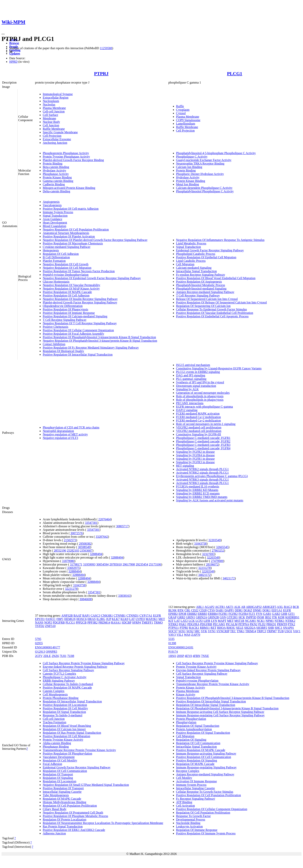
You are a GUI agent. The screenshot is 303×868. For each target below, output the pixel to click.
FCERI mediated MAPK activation (198, 414)
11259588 (106, 48)
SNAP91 (288, 628)
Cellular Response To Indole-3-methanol (68, 684)
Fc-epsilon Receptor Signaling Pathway (201, 275)
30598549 (84, 547)
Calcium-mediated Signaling (194, 268)
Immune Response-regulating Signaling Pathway (206, 767)
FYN (259, 614)
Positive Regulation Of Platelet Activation (69, 236)
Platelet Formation (54, 261)
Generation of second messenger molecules (203, 393)
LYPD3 (140, 619)
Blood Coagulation (54, 226)
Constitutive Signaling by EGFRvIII (198, 434)
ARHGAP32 (254, 607)
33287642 (102, 537)
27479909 (217, 561)
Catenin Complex (54, 691)
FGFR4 (243, 614)
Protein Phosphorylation (191, 719)
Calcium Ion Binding (189, 167)
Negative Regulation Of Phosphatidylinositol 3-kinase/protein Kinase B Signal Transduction (100, 341)
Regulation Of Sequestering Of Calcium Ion (203, 306)
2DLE (47, 656)
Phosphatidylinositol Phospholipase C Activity (205, 191)
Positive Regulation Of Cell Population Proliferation (209, 795)
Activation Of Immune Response (196, 781)
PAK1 (183, 624)
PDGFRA (193, 624)
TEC (233, 631)
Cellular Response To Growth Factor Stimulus (205, 792)
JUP (109, 619)
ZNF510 (50, 626)
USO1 (288, 631)
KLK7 (116, 619)
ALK (237, 607)
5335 (171, 639)
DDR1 (239, 610)
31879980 (68, 561)
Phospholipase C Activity (192, 157)
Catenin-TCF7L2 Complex (59, 674)
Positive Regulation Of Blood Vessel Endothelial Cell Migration (216, 278)
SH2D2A (250, 628)
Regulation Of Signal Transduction (64, 712)
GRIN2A (201, 617)
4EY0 (188, 656)
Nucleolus (49, 104)
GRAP (172, 617)
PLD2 (262, 624)
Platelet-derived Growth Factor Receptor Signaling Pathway (80, 302)
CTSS (211, 610)
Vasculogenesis (52, 205)
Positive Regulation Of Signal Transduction (203, 733)
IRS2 (268, 617)
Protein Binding (53, 164)
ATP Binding (184, 802)
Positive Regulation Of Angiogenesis (199, 282)
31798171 (76, 564)
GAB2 (276, 614)
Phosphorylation (186, 722)
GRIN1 (190, 617)
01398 (172, 643)
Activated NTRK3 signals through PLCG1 (202, 480)
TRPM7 (272, 631)
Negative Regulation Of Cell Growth (66, 264)
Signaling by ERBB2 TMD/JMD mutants (202, 497)
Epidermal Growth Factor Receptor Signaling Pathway (210, 250)
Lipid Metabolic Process (191, 243)
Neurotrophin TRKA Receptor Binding (200, 164)
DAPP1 (229, 610)
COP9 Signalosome (188, 120)
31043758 (79, 585)
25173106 (155, 564)
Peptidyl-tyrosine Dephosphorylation (66, 275)
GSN (223, 617)
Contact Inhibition (54, 344)
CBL (188, 610)
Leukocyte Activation (189, 826)
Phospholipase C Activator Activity (65, 677)
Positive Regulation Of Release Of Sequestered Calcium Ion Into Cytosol (221, 302)
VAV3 (172, 635)
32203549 (214, 540)
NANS (39, 622)
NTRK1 (280, 621)
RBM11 (205, 628)
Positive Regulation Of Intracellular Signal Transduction (78, 355)
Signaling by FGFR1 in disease (195, 459)
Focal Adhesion (52, 764)
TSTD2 (40, 626)
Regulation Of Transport (58, 774)
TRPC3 (261, 631)
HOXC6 (81, 619)
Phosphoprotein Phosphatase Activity (66, 153)
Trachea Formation (54, 722)
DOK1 (267, 610)
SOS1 (182, 631)
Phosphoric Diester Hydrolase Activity (200, 174)
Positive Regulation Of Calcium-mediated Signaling (75, 316)
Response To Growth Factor (193, 816)
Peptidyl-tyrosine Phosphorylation (197, 681)
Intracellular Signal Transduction (196, 271)
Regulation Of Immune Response (197, 830)
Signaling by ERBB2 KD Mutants (197, 490)
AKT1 (229, 607)
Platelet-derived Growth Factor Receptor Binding (73, 160)
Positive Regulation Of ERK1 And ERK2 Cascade (74, 830)
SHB (271, 628)
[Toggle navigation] (3, 34)
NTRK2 (290, 621)
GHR (284, 614)
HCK (242, 617)
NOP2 (48, 622)
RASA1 (116, 622)
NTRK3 (173, 624)
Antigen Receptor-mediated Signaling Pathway (205, 292)
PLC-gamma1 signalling (191, 379)
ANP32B (67, 616)
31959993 (89, 564)
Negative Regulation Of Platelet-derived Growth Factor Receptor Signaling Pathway (95, 240)
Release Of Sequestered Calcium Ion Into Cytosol (207, 299)
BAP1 (86, 616)
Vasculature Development (59, 757)
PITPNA (244, 624)
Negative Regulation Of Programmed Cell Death (73, 813)
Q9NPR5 (51, 652)
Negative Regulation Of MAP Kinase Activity (71, 289)
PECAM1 (219, 624)
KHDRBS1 (292, 617)
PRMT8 (282, 624)
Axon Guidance (52, 219)
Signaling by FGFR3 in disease (195, 462)
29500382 (85, 544)
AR (243, 607)
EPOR (183, 614)
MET (162, 619)
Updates (15, 54)
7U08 (71, 656)
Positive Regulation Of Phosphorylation (67, 753)
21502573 (70, 540)
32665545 (222, 547)
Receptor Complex (188, 771)
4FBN (196, 656)
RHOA (221, 628)
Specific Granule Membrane (60, 132)
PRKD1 (271, 624)
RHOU (231, 628)
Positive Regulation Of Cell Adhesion (66, 295)
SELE (240, 628)
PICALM (232, 624)
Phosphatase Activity (56, 174)
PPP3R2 (92, 622)
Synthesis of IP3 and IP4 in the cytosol (200, 382)
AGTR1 (220, 607)
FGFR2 (233, 614)
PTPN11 (174, 628)
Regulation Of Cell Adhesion (61, 254)
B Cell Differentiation (56, 257)
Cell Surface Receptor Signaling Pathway (68, 670)
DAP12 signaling (187, 410)
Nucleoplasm (51, 101)
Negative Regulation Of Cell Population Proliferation (76, 229)
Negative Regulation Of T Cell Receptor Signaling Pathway (80, 323)
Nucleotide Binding (188, 823)
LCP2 (199, 621)
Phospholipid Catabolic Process (196, 254)
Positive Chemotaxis (55, 327)
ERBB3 (203, 614)
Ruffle (180, 106)
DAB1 (220, 610)
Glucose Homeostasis (56, 282)
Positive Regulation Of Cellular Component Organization (78, 330)
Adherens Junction (54, 833)
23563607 (86, 551)
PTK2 (291, 624)
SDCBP (126, 622)
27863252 (218, 551)
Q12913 (40, 652)
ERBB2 (192, 614)
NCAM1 (250, 621)
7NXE (205, 656)
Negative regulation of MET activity (65, 434)
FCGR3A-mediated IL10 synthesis (198, 486)
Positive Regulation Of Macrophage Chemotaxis (73, 243)
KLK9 (124, 619)
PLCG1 (235, 74)
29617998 (129, 564)
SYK (204, 631)
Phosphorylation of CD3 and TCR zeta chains (71, 427)
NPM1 (270, 621)
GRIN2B (213, 617)
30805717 (122, 526)
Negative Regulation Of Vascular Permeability (71, 285)
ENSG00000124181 (181, 647)
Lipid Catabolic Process (191, 261)
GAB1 (267, 614)
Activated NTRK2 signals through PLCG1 (202, 469)
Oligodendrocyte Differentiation (63, 306)
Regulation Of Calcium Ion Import (64, 729)
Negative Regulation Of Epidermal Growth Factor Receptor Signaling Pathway (92, 278)
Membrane (49, 118)
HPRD (13, 62)
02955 (39, 643)
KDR (281, 617)
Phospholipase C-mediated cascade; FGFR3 (203, 445)
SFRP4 (136, 622)
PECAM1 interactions (190, 403)
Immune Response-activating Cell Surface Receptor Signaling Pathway (220, 712)
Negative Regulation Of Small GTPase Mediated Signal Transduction (86, 785)
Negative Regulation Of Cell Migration (67, 268)
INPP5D (251, 617)
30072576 (77, 533)
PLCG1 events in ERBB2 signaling (198, 372)
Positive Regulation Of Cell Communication (203, 757)
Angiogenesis (51, 202)
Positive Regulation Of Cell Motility (65, 708)
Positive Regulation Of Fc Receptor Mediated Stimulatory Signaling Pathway (91, 348)
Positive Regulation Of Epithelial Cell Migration (206, 257)
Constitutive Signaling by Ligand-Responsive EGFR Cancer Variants (219, 368)
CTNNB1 (120, 616)
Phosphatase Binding (56, 747)
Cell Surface (50, 115)
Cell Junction (51, 125)
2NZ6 (55, 656)
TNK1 (241, 631)
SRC (197, 631)
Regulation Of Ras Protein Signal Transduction (72, 733)
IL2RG (101, 619)
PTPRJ (101, 74)
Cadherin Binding (54, 184)
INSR (261, 617)
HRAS (91, 619)
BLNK (173, 610)
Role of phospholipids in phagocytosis (200, 396)
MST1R (239, 621)
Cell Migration (185, 264)
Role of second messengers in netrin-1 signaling (206, 424)
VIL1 (180, 635)
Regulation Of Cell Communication (65, 771)
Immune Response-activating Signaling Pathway (206, 753)
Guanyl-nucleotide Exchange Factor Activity (204, 160)
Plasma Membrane (54, 108)
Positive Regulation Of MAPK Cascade (67, 292)
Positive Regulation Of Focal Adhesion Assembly (73, 334)
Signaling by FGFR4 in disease (195, 455)
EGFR (157, 616)
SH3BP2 (262, 628)
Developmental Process (191, 819)
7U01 (63, 656)
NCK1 (261, 621)
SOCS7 (173, 631)
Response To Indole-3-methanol (63, 715)
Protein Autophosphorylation (194, 729)
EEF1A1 (277, 610)
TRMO (158, 622)
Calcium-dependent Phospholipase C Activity (204, 188)
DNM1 (257, 610)
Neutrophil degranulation (58, 431)
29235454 (142, 564)
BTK (181, 610)
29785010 (116, 564)
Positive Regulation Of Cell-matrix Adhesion (71, 209)
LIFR (207, 621)
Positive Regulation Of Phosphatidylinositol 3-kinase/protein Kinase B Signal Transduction (99, 337)
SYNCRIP (223, 631)
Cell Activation (185, 806)
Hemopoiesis (51, 250)
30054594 (102, 564)
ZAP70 (196, 635)
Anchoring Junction (55, 143)
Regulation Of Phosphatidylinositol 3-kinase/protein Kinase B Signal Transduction (227, 708)
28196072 (212, 564)
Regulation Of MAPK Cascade (62, 799)
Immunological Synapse (58, 94)
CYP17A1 (146, 616)
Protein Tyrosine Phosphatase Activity (66, 157)
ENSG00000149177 (48, 647)
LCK (192, 621)
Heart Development (55, 223)
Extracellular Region (56, 98)
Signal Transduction (55, 216)
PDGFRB (59, 622)
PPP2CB (81, 622)
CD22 (195, 610)
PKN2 (254, 624)
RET (213, 628)
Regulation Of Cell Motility (60, 760)
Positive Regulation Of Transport (63, 788)
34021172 (204, 575)
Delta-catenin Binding (56, 191)
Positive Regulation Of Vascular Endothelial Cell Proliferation (215, 313)
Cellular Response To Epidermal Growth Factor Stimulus (212, 309)
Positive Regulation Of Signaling (197, 760)
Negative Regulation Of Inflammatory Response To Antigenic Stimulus (220, 240)
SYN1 (212, 631)
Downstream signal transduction (196, 386)
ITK (275, 617)
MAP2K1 (152, 619)
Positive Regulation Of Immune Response (69, 313)
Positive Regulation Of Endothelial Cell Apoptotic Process (212, 316)
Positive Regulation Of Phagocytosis (65, 309)
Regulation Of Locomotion (59, 781)
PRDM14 (104, 622)
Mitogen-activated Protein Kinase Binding (69, 188)
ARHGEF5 (269, 607)
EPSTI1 (40, 619)
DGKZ (248, 610)
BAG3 (288, 607)
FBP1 (60, 619)
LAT (132, 619)
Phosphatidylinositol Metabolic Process (200, 285)
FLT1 (252, 614)
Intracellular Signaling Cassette (62, 792)
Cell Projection (52, 136)
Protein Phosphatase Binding (61, 698)
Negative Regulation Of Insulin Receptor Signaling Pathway (80, 299)
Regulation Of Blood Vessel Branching (67, 726)
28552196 (60, 551)
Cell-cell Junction (54, 111)
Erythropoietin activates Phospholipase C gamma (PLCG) (212, 476)
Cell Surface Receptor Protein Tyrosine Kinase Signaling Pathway (84, 663)
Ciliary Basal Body (55, 809)
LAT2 (184, 621)
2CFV (39, 656)
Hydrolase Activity (54, 170)
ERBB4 (213, 614)
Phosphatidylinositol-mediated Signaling (201, 289)
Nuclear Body (51, 122)
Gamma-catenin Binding (58, 181)
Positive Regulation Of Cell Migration (66, 736)
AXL (280, 607)
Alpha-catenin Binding (57, 743)
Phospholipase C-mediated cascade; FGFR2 (203, 441)
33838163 (124, 596)
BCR (296, 607)
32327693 (208, 554)
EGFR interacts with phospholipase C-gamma (204, 407)
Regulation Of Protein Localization (64, 819)
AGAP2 (209, 607)
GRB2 (181, 617)
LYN (214, 621)
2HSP (180, 656)
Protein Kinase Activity (191, 688)
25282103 (73, 551)
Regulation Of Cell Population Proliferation (70, 806)
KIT (171, 621)
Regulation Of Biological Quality (63, 351)
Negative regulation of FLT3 (60, 438)
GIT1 (292, 614)
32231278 (71, 589)
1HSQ (172, 656)
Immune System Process (58, 212)
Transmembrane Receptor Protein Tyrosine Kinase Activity (79, 750)
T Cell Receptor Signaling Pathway (65, 320)
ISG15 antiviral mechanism (193, 365)
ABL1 (200, 607)
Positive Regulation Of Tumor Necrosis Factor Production (79, 271)
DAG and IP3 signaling (191, 375)
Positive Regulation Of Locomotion (65, 705)
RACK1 (194, 628)
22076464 (105, 519)
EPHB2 (173, 614)
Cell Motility (184, 778)
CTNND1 (132, 616)
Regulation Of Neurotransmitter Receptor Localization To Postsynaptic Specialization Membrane (103, 823)
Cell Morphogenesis (55, 694)
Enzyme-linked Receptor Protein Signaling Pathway (75, 667)
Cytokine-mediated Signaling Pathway (67, 247)
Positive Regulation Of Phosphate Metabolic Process (75, 816)
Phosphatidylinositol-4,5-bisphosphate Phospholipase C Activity (216, 153)
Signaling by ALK (187, 389)
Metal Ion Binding (187, 184)
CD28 (203, 610)
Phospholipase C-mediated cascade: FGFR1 (203, 438)
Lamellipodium (186, 124)
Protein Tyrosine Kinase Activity (63, 740)
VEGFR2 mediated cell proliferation (199, 427)
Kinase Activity (186, 694)
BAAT (77, 616)
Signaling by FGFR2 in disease (195, 452)
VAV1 (297, 631)
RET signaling (185, 466)
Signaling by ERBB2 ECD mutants (198, 493)
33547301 (91, 523)
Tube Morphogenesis (56, 795)
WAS (187, 635)
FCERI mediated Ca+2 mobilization (198, 417)
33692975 (73, 568)
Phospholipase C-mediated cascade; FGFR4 (203, 448)
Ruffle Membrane (54, 129)
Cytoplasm (183, 110)
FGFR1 (223, 614)
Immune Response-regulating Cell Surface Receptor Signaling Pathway (220, 715)
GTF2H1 (232, 617)
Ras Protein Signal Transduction (63, 826)
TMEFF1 (147, 622)
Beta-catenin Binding (56, 167)
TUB (281, 631)
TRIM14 (251, 631)
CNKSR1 (107, 616)
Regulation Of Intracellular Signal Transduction (72, 701)
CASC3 (95, 616)
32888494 (96, 554)
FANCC (51, 619)
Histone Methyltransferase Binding (64, 802)
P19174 (173, 652)
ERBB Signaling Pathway (59, 681)
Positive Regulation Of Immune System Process (206, 833)
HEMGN (70, 619)
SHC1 (278, 628)
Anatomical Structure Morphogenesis (66, 233)
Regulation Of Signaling (58, 778)
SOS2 (190, 631)
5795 (38, 639)
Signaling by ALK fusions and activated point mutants (210, 500)
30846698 (86, 599)
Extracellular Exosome (57, 139)
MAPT (222, 621)
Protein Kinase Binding (57, 177)
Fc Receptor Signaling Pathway (196, 799)
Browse (14, 43)
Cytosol (181, 113)
